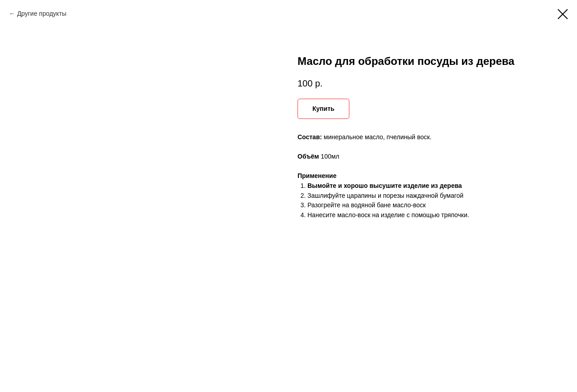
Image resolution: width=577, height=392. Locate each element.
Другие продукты (42, 14)
